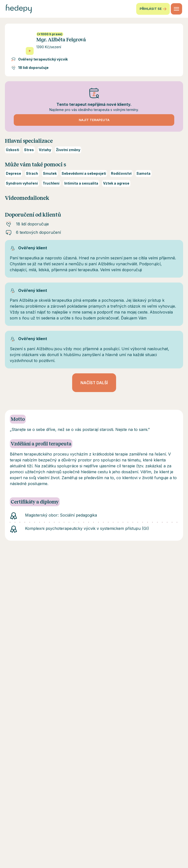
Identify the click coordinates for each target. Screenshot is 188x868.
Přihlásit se (153, 9)
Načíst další (94, 383)
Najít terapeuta (94, 120)
